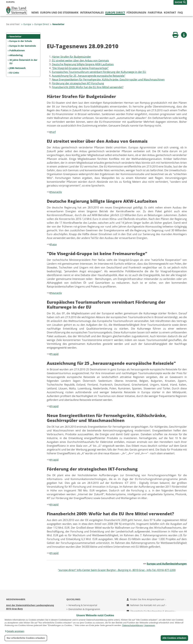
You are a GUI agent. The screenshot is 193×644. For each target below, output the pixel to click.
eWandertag (16, 55)
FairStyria (155, 13)
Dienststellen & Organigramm (84, 609)
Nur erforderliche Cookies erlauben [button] (26, 638)
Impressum (150, 625)
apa (54, 244)
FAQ (180, 13)
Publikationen (17, 50)
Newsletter (57, 24)
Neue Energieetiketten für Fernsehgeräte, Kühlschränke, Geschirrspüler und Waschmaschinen (108, 80)
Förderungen (136, 13)
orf (54, 132)
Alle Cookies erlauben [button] (174, 638)
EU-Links (14, 73)
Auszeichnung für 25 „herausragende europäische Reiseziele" (89, 76)
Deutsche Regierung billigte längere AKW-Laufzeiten (83, 64)
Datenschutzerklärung (133, 625)
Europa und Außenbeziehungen (167, 564)
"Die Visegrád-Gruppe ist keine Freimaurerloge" (80, 68)
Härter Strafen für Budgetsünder (71, 57)
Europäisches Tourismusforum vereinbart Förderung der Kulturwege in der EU (99, 72)
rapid (55, 354)
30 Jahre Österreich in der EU (23, 62)
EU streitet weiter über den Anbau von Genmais (80, 60)
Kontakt (170, 13)
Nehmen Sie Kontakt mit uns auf (147, 605)
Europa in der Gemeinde (23, 46)
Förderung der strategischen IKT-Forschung (78, 83)
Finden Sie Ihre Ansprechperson (146, 599)
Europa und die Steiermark (59, 13)
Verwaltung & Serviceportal (83, 605)
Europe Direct (115, 13)
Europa (26, 24)
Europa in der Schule (21, 41)
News (35, 13)
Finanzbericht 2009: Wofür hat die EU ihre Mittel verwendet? (88, 87)
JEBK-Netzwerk (18, 68)
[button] (14, 631)
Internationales (92, 13)
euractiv (57, 192)
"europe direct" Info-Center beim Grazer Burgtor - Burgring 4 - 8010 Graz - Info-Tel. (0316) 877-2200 (117, 570)
